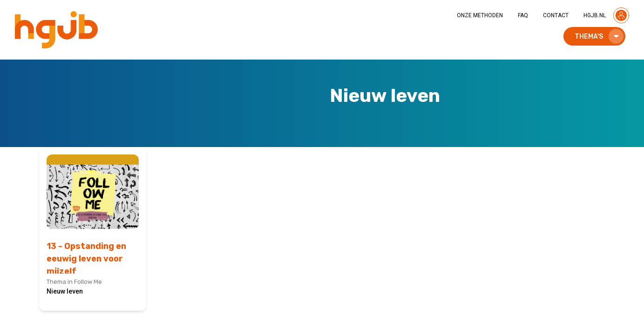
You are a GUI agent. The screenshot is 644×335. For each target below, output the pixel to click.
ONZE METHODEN (480, 15)
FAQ (523, 15)
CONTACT (556, 15)
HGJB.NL (595, 15)
